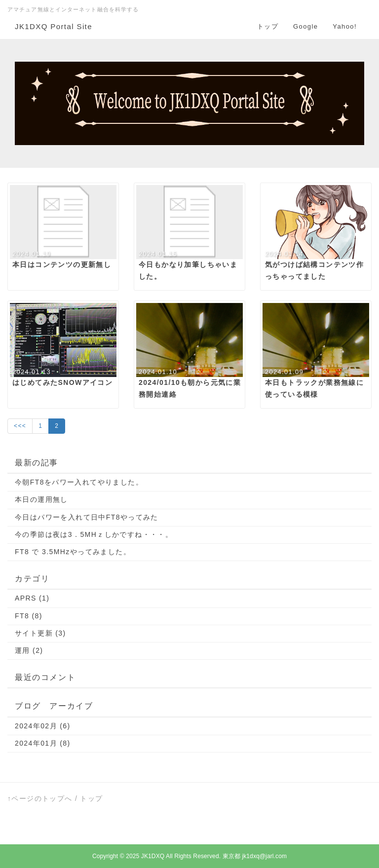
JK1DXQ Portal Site (54, 26)
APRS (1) (32, 598)
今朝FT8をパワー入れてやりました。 (79, 482)
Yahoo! (345, 26)
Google (305, 26)
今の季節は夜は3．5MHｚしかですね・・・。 (94, 534)
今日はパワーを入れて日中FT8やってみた (87, 517)
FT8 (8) (29, 616)
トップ (268, 26)
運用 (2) (29, 650)
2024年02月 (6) (43, 726)
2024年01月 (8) (43, 743)
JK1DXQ (153, 856)
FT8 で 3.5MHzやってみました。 (73, 552)
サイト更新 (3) (40, 633)
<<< (20, 426)
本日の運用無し (41, 499)
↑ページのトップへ (40, 798)
